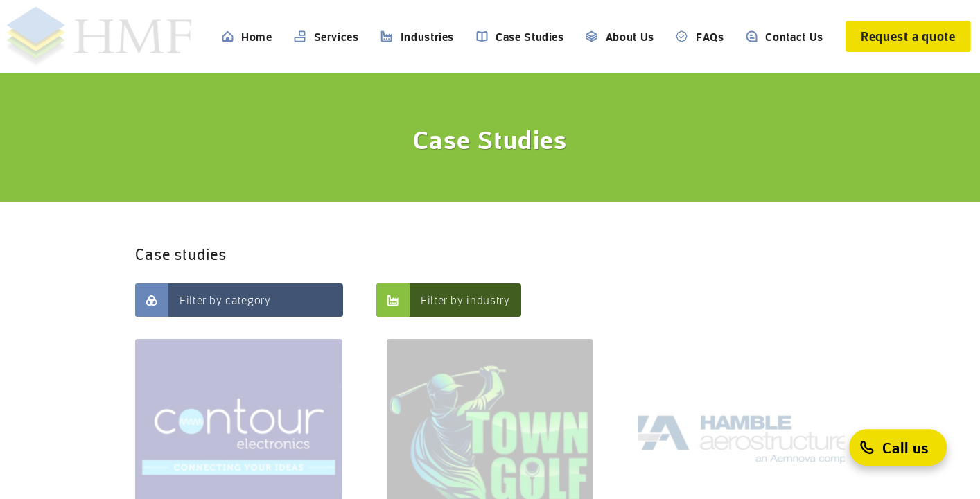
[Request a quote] (908, 36)
